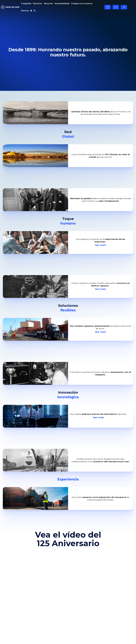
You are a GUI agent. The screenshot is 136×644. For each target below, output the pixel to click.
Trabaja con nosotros (82, 3)
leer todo (101, 245)
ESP (130, 7)
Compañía (26, 3)
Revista (25, 11)
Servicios (37, 3)
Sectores (48, 3)
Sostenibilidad (62, 3)
